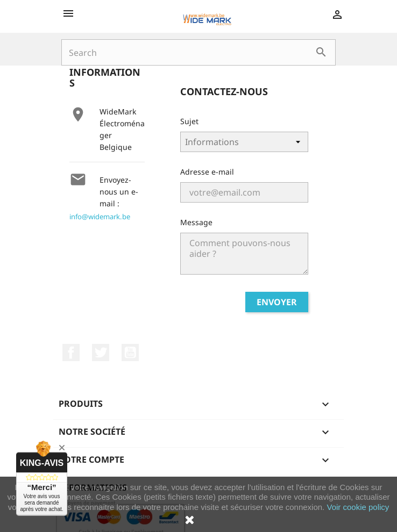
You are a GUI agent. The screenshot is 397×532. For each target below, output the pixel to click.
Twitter (101, 353)
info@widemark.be (100, 217)
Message (196, 222)
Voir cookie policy (358, 507)
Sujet (189, 121)
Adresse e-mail (207, 172)
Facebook (71, 353)
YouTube (130, 353)
